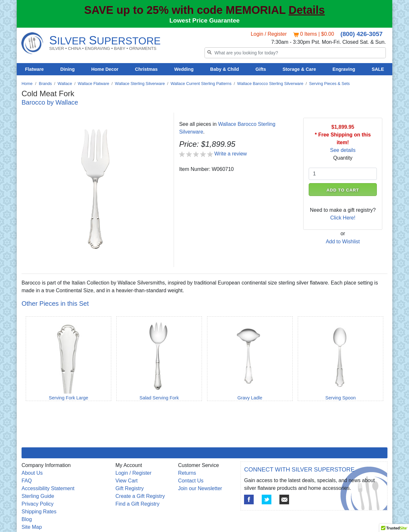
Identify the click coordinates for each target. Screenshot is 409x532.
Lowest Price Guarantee (205, 20)
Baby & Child (225, 69)
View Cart (127, 481)
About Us (32, 473)
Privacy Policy (38, 504)
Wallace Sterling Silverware (140, 84)
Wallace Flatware (94, 84)
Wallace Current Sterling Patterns (201, 84)
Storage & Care (299, 69)
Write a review (231, 154)
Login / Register (269, 34)
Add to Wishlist (343, 242)
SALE (378, 69)
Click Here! (343, 218)
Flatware (34, 69)
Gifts (261, 69)
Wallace (65, 84)
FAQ (27, 481)
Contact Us (191, 481)
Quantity (343, 158)
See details (343, 150)
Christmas (146, 69)
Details (307, 10)
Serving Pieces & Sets (329, 84)
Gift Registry (130, 488)
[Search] (295, 53)
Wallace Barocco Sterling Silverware (270, 84)
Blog (27, 519)
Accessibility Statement (48, 488)
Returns (187, 473)
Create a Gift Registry (140, 496)
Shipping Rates (39, 512)
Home (27, 84)
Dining (68, 69)
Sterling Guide (38, 496)
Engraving (344, 69)
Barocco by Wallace (50, 102)
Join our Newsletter (200, 488)
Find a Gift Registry (137, 504)
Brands (45, 84)
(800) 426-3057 (362, 34)
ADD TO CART (343, 190)
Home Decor (105, 69)
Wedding (184, 69)
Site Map (32, 527)
